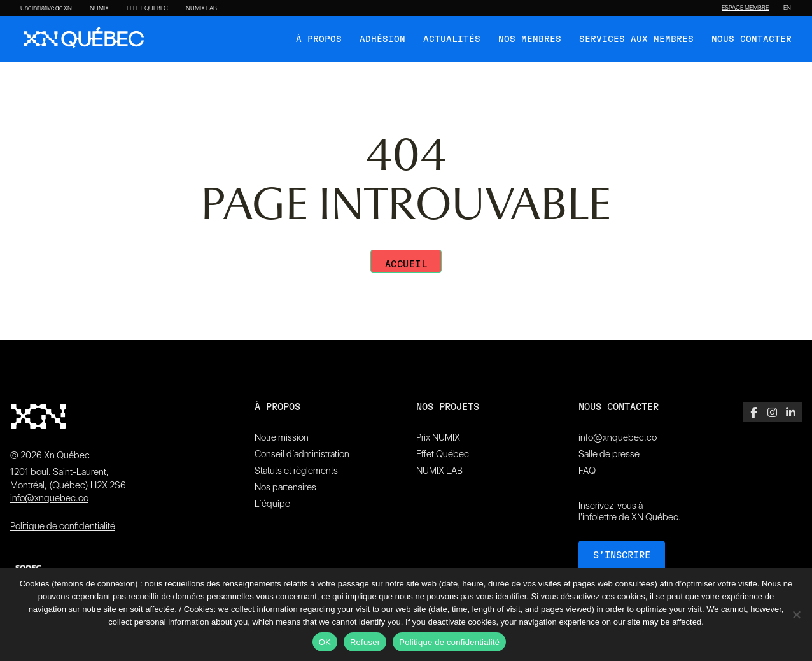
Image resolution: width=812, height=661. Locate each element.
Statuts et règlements (296, 471)
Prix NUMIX (438, 437)
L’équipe (272, 504)
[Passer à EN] (787, 8)
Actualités (452, 39)
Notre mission (282, 437)
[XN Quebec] (84, 39)
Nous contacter (752, 39)
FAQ (587, 471)
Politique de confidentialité (63, 526)
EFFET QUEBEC (147, 8)
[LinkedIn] (791, 412)
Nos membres (530, 39)
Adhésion (382, 39)
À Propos (319, 39)
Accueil (406, 265)
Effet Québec (443, 454)
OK (325, 642)
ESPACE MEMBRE (745, 8)
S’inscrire (622, 556)
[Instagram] (772, 412)
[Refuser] (796, 615)
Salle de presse (609, 454)
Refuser (365, 642)
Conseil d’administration (302, 454)
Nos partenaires (285, 487)
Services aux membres (636, 39)
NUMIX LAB (201, 8)
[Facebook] (754, 412)
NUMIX (99, 8)
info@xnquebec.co (49, 498)
